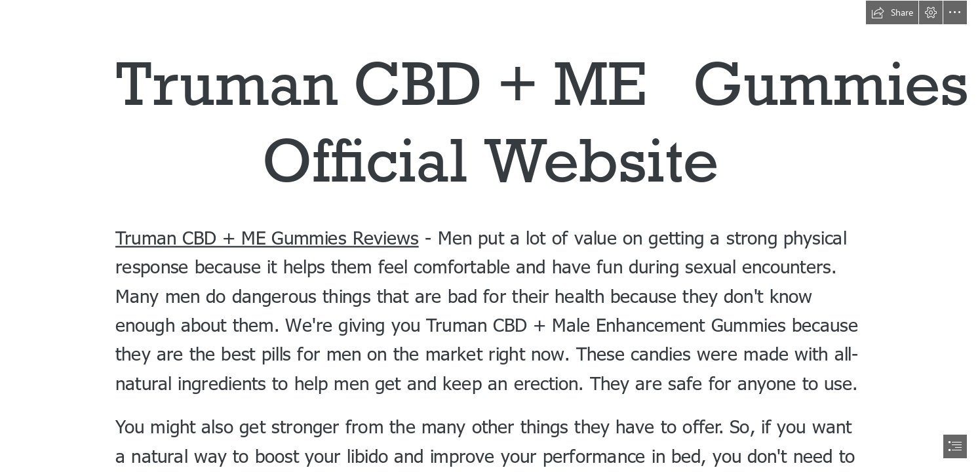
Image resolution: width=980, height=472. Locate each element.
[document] (490, 236)
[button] (892, 12)
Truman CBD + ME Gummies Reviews (267, 236)
